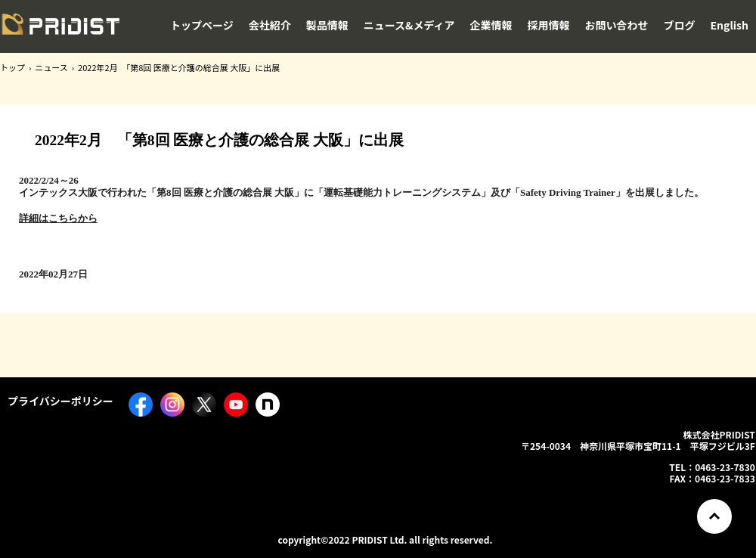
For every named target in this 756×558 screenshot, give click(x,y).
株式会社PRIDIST (60, 29)
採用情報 (549, 25)
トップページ (202, 25)
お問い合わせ (617, 25)
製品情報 (327, 25)
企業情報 (491, 25)
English (730, 25)
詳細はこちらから (58, 218)
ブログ (680, 25)
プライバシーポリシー (60, 401)
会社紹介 (270, 25)
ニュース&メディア (409, 25)
